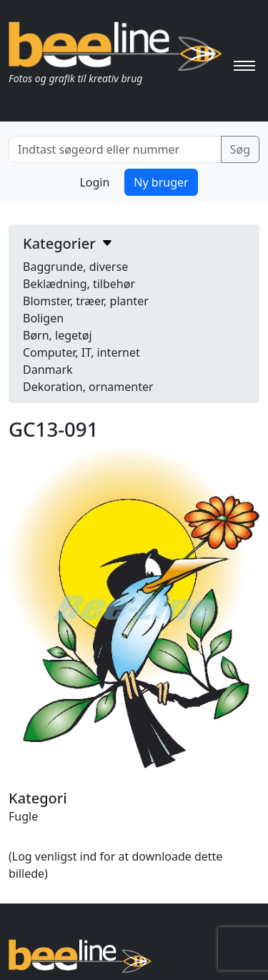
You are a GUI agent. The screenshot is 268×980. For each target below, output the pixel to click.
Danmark (48, 370)
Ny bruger (161, 182)
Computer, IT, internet (81, 352)
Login (94, 182)
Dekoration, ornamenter (88, 387)
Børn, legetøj (58, 335)
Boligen (43, 318)
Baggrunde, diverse (75, 267)
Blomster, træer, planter (86, 301)
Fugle (23, 816)
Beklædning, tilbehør (79, 284)
